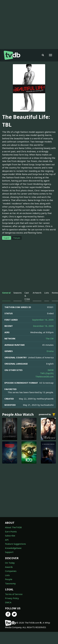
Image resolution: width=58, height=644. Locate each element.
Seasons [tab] (18, 293)
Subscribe (10, 536)
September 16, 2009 (43, 320)
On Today (10, 563)
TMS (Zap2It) (47, 373)
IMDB (51, 370)
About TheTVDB (13, 527)
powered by (47, 415)
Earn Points (11, 532)
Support (9, 552)
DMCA (8, 602)
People (9, 579)
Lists (7, 575)
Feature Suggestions (15, 544)
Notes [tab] (55, 293)
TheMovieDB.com (44, 377)
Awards (9, 567)
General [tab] (6, 293)
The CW (50, 338)
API (7, 540)
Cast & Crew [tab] (27, 296)
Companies (11, 571)
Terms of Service (14, 594)
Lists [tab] (47, 293)
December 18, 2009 (43, 326)
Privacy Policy (12, 598)
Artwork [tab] (37, 293)
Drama (50, 351)
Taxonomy (10, 583)
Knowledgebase (13, 548)
